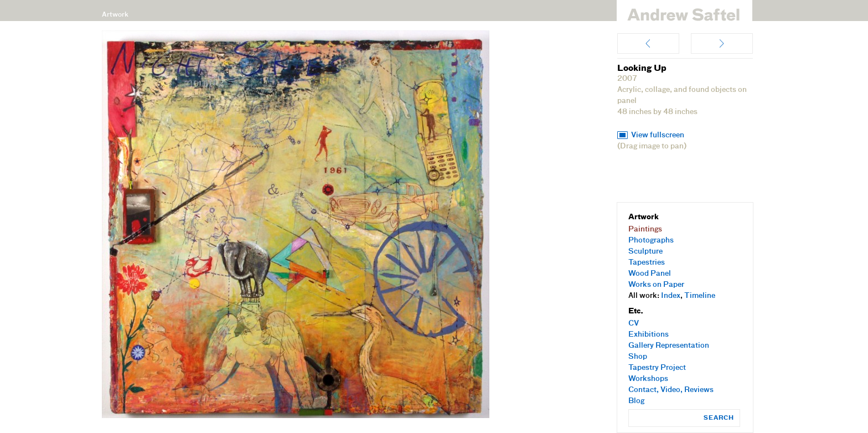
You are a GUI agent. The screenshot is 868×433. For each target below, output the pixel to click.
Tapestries (647, 263)
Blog (636, 401)
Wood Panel (650, 274)
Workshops (648, 379)
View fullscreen (658, 135)
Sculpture (645, 252)
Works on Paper (656, 285)
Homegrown (648, 43)
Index (671, 296)
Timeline (700, 296)
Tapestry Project (657, 368)
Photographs (651, 241)
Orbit (722, 43)
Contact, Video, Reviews (671, 390)
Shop (638, 357)
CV (634, 324)
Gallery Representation (669, 346)
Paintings (645, 230)
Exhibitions (649, 335)
